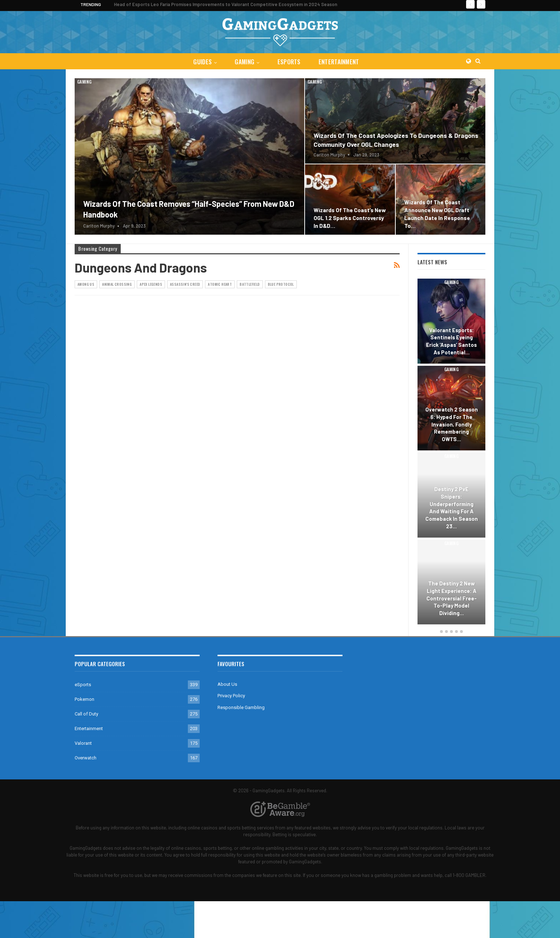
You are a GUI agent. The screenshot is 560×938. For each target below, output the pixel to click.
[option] (451, 453)
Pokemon (84, 699)
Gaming (244, 62)
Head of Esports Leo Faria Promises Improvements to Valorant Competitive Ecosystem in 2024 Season (226, 4)
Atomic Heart (220, 284)
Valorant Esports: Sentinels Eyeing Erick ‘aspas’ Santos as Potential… (451, 341)
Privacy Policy (231, 696)
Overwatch (86, 758)
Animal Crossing (117, 284)
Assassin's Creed (185, 284)
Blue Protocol (281, 284)
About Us (227, 684)
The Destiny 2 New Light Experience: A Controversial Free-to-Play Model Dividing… (452, 598)
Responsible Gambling (241, 707)
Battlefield (250, 284)
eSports (289, 62)
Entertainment (340, 62)
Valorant (83, 743)
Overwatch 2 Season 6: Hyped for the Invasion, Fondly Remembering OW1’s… (452, 424)
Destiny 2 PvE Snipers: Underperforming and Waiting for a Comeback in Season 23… (452, 507)
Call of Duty (86, 714)
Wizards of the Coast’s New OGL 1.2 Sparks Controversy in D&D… (350, 218)
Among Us (86, 284)
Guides (201, 62)
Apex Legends (151, 284)
